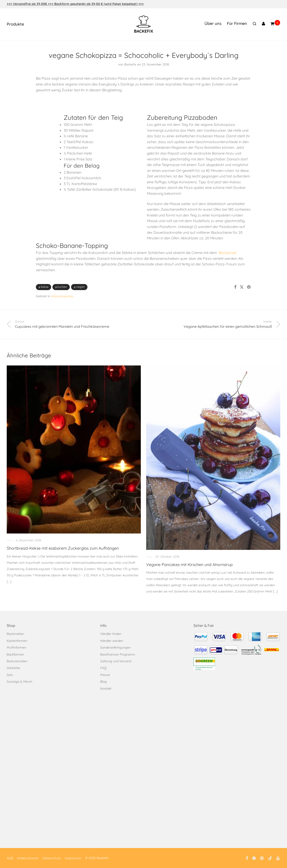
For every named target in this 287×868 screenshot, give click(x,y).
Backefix (130, 64)
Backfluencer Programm (118, 654)
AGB (10, 858)
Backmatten (15, 634)
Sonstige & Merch (20, 682)
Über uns (213, 23)
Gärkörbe (13, 668)
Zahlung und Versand (116, 661)
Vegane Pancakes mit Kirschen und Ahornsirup (189, 565)
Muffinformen (16, 647)
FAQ (103, 668)
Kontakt (106, 689)
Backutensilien (17, 661)
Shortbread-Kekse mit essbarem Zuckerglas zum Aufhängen (63, 548)
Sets (10, 675)
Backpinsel (228, 253)
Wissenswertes (62, 296)
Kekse (45, 287)
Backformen (15, 654)
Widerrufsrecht (28, 858)
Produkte (15, 24)
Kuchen (62, 287)
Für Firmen (237, 23)
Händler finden (111, 634)
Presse (105, 675)
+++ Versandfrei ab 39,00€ (27, 4)
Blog (103, 682)
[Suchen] (254, 24)
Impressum (73, 858)
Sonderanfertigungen (115, 647)
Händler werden (112, 641)
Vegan (80, 287)
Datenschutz (52, 858)
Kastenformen (17, 641)
